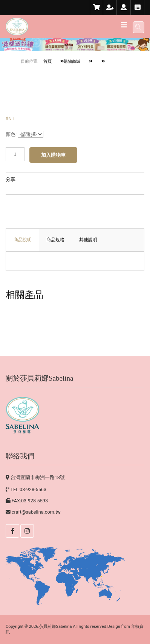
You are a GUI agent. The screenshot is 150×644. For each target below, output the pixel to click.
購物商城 (70, 61)
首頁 (47, 61)
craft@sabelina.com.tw (36, 512)
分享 (11, 180)
